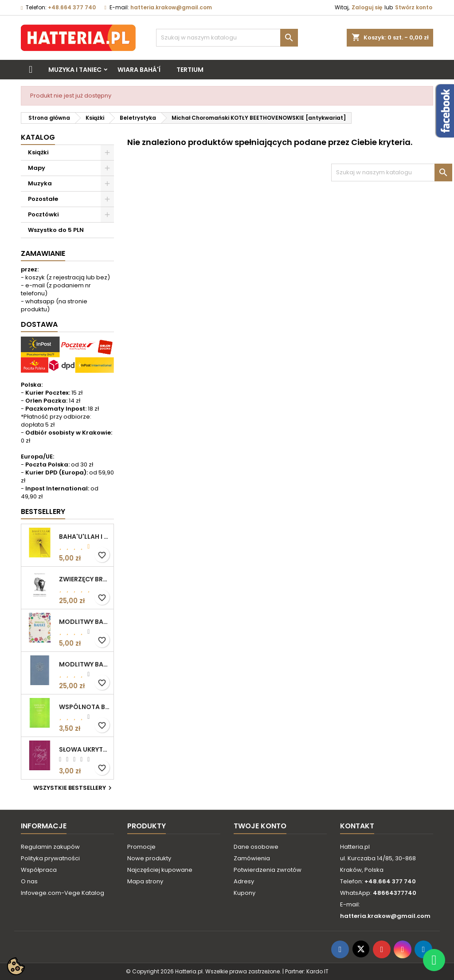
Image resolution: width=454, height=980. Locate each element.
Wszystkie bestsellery (74, 788)
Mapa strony (145, 881)
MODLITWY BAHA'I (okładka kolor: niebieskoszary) (84, 664)
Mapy (37, 168)
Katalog (38, 137)
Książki (38, 152)
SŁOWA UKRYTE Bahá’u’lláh (84, 749)
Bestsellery (43, 512)
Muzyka (40, 183)
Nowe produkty (149, 858)
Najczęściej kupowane (160, 870)
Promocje (141, 847)
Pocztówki (43, 214)
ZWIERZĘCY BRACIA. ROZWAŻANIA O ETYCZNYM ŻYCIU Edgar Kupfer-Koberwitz (84, 579)
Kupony (245, 893)
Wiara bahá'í (139, 70)
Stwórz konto (414, 7)
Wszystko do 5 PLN (56, 230)
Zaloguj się (367, 7)
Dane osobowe (256, 847)
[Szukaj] (227, 38)
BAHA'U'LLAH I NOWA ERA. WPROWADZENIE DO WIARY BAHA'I (84, 537)
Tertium (190, 70)
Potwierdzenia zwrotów (268, 870)
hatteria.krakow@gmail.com (171, 7)
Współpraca (39, 870)
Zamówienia (252, 858)
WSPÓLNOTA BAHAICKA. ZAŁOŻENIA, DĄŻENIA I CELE (84, 707)
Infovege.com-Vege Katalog (63, 893)
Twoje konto (260, 826)
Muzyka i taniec (75, 70)
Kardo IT (317, 971)
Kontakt (357, 826)
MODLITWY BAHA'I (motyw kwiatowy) (84, 622)
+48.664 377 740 (72, 7)
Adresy (244, 881)
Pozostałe (43, 199)
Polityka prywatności (50, 858)
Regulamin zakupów (50, 847)
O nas (29, 881)
